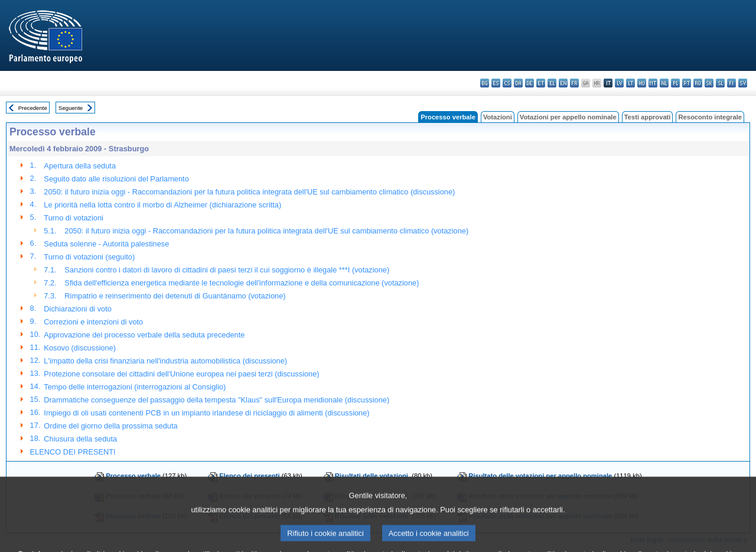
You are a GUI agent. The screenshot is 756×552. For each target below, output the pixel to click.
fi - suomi (731, 83)
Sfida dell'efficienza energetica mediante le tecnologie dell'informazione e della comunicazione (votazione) (242, 283)
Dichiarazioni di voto (78, 309)
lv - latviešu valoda (619, 83)
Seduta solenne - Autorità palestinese (106, 244)
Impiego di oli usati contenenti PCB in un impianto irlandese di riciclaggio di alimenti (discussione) (206, 413)
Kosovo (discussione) (80, 348)
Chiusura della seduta (80, 439)
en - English (563, 83)
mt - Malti (653, 83)
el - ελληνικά (552, 83)
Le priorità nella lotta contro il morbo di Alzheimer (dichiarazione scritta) (162, 205)
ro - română (698, 83)
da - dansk (518, 83)
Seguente (71, 108)
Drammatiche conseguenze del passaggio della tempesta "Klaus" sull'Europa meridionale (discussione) (216, 400)
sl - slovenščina (720, 83)
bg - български (485, 83)
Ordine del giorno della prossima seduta (110, 426)
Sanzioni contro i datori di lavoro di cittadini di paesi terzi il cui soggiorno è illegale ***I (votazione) (227, 270)
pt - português (687, 83)
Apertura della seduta (80, 166)
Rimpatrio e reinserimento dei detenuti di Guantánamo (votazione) (175, 296)
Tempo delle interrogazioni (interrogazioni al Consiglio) (135, 387)
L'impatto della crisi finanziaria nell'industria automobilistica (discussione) (165, 361)
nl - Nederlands (664, 83)
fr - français (574, 83)
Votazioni (498, 117)
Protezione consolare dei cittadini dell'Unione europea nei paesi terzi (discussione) (181, 374)
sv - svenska (743, 83)
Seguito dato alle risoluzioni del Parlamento (116, 179)
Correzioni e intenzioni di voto (93, 322)
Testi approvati (648, 117)
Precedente (33, 108)
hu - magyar (642, 83)
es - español (496, 83)
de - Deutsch (529, 83)
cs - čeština (507, 83)
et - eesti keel (541, 83)
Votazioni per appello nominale (568, 117)
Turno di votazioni (74, 218)
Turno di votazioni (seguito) (89, 257)
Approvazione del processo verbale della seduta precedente (144, 335)
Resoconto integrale (710, 117)
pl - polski (675, 83)
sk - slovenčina (709, 83)
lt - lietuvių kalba (630, 83)
